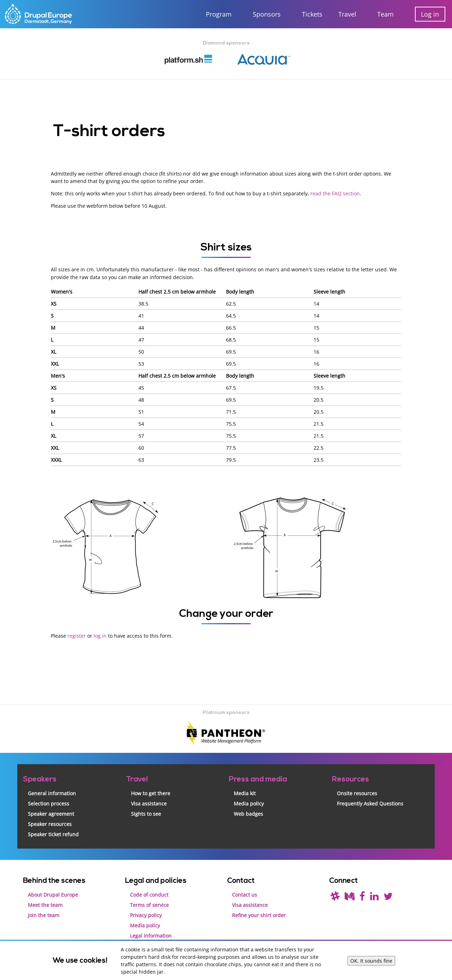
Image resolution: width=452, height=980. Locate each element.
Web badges (248, 813)
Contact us (245, 894)
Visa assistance (149, 803)
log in (100, 635)
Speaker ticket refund (53, 834)
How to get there (151, 793)
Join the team (44, 914)
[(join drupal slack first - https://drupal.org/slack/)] (335, 898)
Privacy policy (146, 914)
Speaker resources (50, 823)
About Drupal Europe (53, 894)
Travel (347, 14)
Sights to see (146, 813)
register (77, 635)
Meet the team (45, 904)
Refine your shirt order (259, 914)
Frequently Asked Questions (370, 803)
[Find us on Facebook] (362, 898)
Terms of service (149, 904)
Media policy (249, 803)
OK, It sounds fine (371, 961)
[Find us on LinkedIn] (374, 898)
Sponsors (267, 14)
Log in (430, 14)
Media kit (245, 793)
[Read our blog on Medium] (350, 898)
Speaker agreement (51, 813)
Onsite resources (357, 793)
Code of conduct (149, 894)
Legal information (151, 935)
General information (52, 793)
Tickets (312, 14)
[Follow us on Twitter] (388, 898)
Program (219, 14)
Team (385, 14)
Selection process (49, 803)
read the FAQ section (335, 193)
